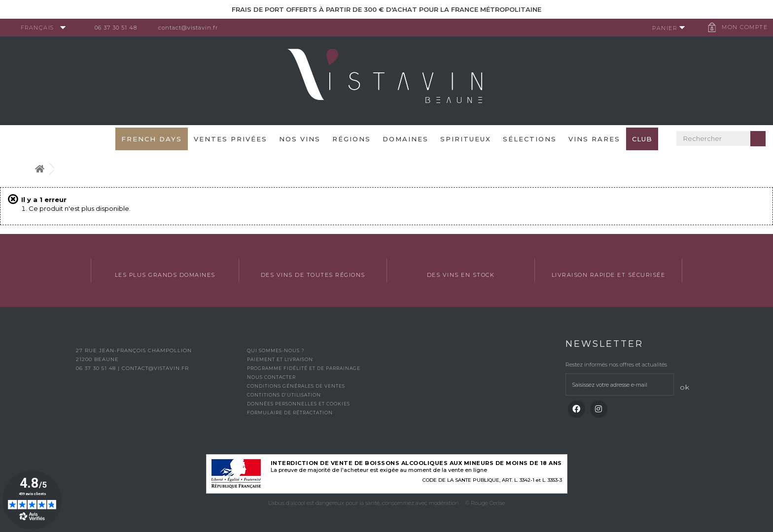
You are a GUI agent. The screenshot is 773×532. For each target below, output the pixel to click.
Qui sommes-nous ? (276, 350)
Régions (351, 139)
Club (642, 139)
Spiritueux (466, 139)
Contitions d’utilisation (284, 395)
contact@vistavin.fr (193, 28)
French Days (152, 139)
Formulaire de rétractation (290, 413)
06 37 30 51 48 (120, 28)
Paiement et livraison (280, 359)
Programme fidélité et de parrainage (304, 368)
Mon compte (741, 27)
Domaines (405, 139)
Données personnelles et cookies (299, 404)
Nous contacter (271, 377)
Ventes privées (230, 139)
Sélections (530, 139)
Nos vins (300, 139)
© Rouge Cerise (485, 503)
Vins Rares (594, 139)
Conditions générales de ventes (296, 386)
